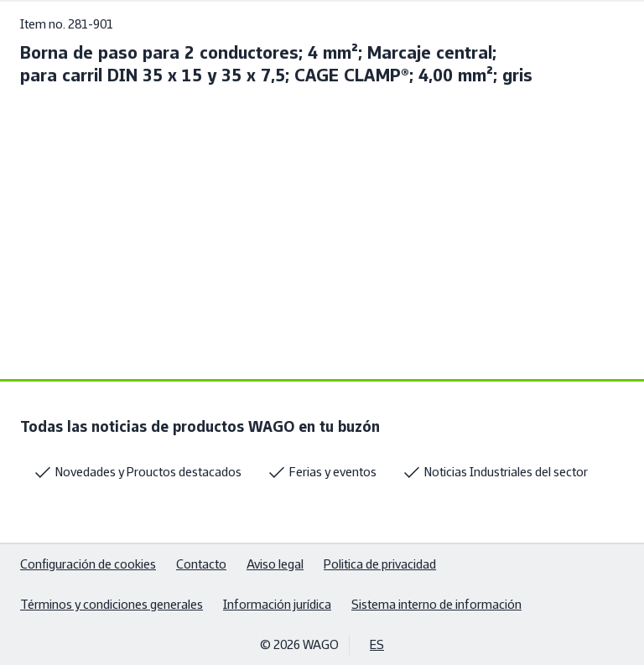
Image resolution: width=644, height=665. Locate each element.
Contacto (201, 564)
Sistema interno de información (436, 604)
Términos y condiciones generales (112, 604)
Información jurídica (277, 604)
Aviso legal (275, 564)
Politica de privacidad (380, 564)
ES (377, 644)
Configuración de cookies (88, 564)
